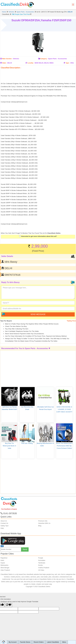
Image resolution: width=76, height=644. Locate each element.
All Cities (41, 570)
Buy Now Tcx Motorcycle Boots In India (10, 446)
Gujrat (3, 563)
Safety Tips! (5, 526)
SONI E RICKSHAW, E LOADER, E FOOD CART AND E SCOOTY (64, 409)
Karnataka (42, 560)
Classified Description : (11, 68)
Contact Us (4, 523)
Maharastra (4, 565)
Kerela (41, 565)
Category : (44, 59)
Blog (40, 526)
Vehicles (11, 12)
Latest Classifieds (53, 642)
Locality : (31, 63)
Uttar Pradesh (5, 570)
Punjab (41, 558)
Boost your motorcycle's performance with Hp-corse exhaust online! (65, 446)
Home (4, 12)
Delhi (2, 560)
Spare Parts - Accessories (25, 12)
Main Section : (7, 59)
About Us (4, 521)
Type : (68, 63)
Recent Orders (39, 642)
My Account (13, 642)
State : (5, 63)
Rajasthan (4, 558)
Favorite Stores (25, 642)
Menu (64, 642)
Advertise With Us (44, 523)
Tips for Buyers (6, 321)
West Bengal (5, 568)
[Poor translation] (9, 605)
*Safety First (71, 321)
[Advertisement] (28, 71)
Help (2, 528)
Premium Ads (43, 521)
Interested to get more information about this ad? (38, 236)
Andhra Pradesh (44, 568)
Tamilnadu (42, 563)
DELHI (70, 12)
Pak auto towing (27, 443)
